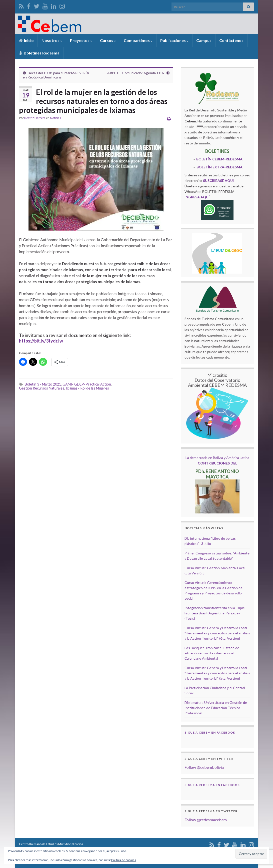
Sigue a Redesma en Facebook (212, 785)
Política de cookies (124, 860)
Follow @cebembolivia (204, 767)
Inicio (26, 40)
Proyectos (81, 40)
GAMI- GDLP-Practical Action (87, 384)
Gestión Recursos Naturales (42, 388)
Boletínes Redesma (39, 53)
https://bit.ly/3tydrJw (41, 341)
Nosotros (52, 40)
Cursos (108, 40)
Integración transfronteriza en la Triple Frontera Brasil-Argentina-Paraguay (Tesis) (215, 613)
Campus (204, 40)
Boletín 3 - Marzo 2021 (43, 384)
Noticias (55, 118)
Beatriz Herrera (35, 118)
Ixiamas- (72, 388)
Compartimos (138, 40)
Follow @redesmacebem (206, 820)
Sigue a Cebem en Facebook (210, 732)
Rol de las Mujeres (95, 388)
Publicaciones (174, 40)
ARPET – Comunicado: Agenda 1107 (136, 73)
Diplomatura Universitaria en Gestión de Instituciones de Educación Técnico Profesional (216, 708)
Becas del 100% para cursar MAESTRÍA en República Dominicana (56, 75)
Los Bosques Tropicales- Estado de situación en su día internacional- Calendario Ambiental (212, 653)
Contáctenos (231, 40)
